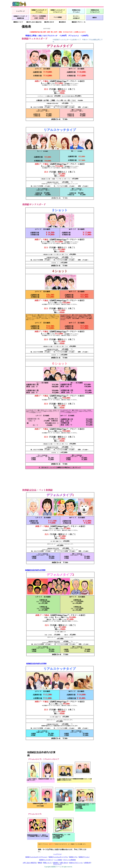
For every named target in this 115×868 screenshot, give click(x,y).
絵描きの (72, 863)
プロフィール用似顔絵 (69, 860)
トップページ (57, 854)
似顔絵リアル (73, 857)
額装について (47, 863)
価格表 (40, 863)
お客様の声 (87, 863)
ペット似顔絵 (58, 860)
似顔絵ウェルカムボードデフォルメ (36, 857)
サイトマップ (57, 864)
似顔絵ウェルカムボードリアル (58, 857)
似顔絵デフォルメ (84, 857)
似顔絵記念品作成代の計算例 (35, 570)
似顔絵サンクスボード (46, 860)
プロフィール (78, 863)
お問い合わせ (64, 863)
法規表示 (56, 863)
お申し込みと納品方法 (30, 863)
